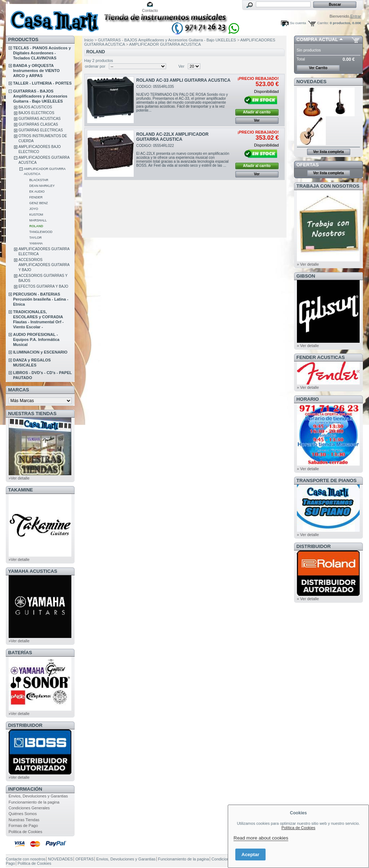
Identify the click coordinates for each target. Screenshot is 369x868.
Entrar (356, 16)
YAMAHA (36, 243)
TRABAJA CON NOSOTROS (328, 186)
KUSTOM (36, 215)
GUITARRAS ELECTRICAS (41, 130)
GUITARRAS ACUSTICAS (39, 119)
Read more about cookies (261, 838)
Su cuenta (298, 23)
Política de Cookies (298, 828)
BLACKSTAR (39, 180)
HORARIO (308, 399)
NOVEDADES (312, 82)
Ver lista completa (328, 152)
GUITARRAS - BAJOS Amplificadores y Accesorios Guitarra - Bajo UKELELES (40, 96)
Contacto (150, 10)
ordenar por (95, 66)
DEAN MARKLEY (42, 186)
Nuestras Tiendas (24, 820)
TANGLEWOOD (41, 232)
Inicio (89, 40)
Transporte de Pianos (327, 480)
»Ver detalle (19, 478)
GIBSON (306, 276)
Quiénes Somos (23, 814)
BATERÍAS (20, 653)
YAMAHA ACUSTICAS (33, 571)
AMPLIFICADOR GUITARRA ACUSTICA (165, 44)
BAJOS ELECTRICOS (36, 113)
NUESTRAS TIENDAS (32, 413)
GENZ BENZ (39, 203)
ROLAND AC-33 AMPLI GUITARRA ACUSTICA (183, 80)
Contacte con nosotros (26, 859)
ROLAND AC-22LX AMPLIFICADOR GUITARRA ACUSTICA (172, 137)
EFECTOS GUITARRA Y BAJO (43, 286)
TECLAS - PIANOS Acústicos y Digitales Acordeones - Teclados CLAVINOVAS (42, 53)
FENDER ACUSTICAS (321, 357)
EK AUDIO (37, 192)
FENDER (36, 197)
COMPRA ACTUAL (317, 39)
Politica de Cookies (26, 832)
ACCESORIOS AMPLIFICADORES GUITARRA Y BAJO (44, 265)
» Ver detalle (308, 264)
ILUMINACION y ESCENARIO (40, 352)
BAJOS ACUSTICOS (35, 107)
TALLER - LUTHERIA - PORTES (42, 83)
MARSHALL (38, 220)
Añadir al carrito (257, 112)
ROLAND (36, 226)
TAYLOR (35, 238)
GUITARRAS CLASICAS (38, 124)
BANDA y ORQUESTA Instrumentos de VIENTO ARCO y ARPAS (36, 71)
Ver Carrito (318, 68)
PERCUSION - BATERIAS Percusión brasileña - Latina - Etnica (41, 299)
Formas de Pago (23, 826)
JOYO (34, 209)
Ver (181, 66)
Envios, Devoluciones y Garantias (38, 796)
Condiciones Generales (29, 808)
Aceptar (250, 854)
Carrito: (323, 23)
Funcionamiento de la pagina (34, 802)
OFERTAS (308, 165)
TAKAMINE (21, 490)
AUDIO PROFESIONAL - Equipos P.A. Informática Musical (36, 339)
